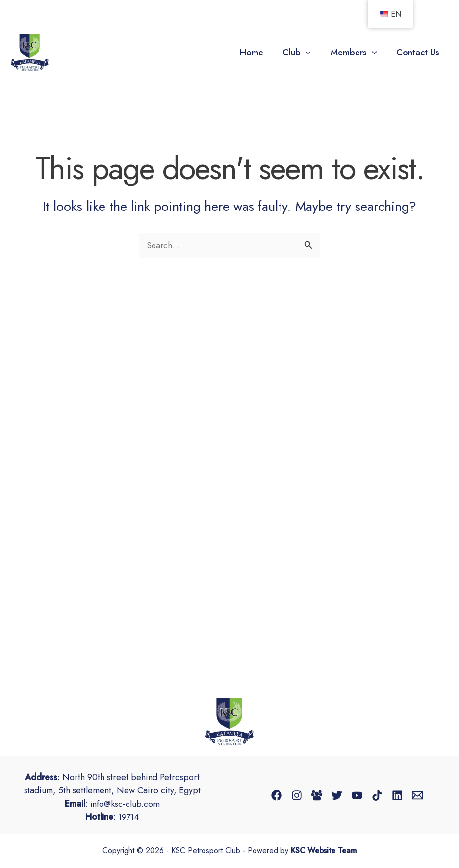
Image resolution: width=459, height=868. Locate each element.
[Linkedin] (397, 795)
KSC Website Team (324, 851)
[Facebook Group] (317, 795)
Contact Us (419, 53)
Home (257, 53)
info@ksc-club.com (125, 804)
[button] (310, 53)
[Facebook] (277, 795)
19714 (129, 817)
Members (356, 53)
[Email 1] (417, 795)
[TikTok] (377, 795)
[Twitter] (337, 795)
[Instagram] (297, 795)
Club (301, 53)
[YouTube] (357, 795)
